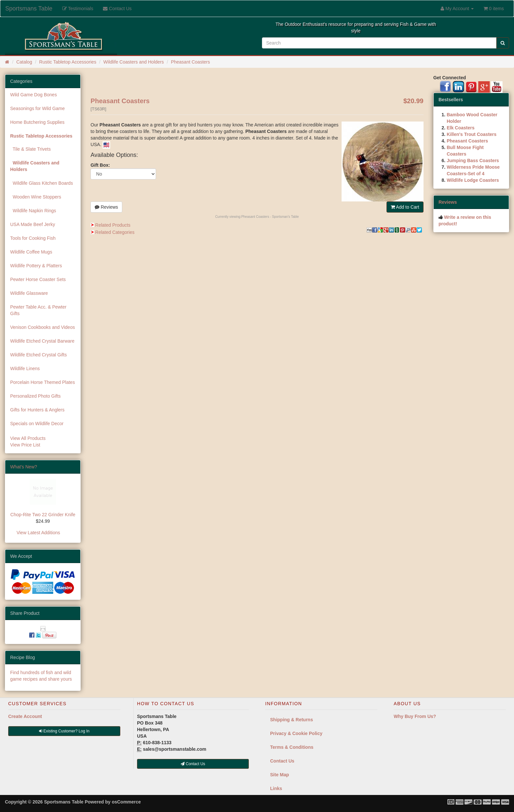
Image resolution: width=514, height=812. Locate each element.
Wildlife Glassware (29, 293)
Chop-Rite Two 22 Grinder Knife (43, 515)
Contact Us (282, 761)
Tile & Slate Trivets (30, 149)
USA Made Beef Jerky (33, 224)
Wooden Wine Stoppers (36, 197)
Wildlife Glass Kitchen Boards (41, 183)
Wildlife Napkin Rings (33, 211)
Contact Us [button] (193, 764)
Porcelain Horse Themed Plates (42, 382)
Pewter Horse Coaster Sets (38, 279)
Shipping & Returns (292, 720)
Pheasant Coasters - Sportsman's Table (270, 217)
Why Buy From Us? (415, 716)
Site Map (280, 775)
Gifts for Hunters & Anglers (37, 410)
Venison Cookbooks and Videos (42, 327)
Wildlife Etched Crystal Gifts (39, 355)
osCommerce (126, 802)
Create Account (25, 716)
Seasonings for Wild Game (38, 108)
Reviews (106, 207)
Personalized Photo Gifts (35, 396)
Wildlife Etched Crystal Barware (42, 341)
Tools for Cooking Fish (33, 238)
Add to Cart (405, 207)
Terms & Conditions (292, 747)
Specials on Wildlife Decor (37, 424)
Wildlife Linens (25, 368)
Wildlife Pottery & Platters (36, 266)
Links (276, 788)
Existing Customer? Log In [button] (64, 731)
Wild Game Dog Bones (33, 95)
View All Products (28, 438)
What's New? (24, 467)
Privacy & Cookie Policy (296, 733)
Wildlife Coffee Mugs (31, 252)
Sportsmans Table (29, 9)
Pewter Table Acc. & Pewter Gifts (38, 310)
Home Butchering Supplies (37, 122)
